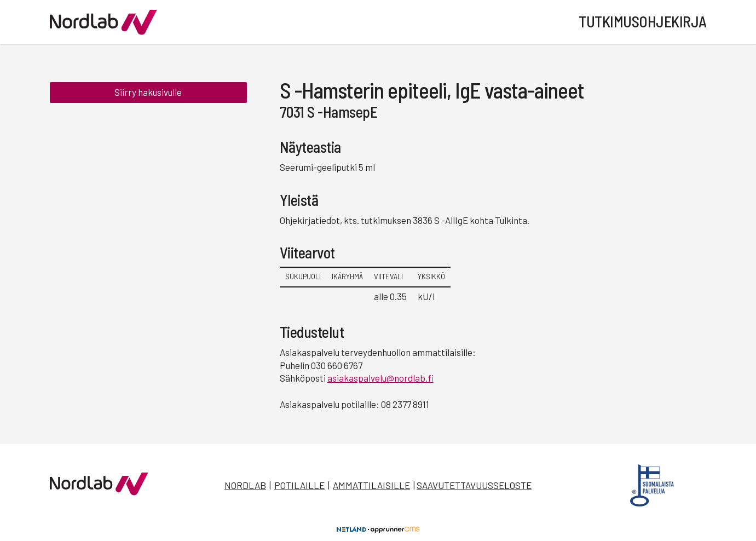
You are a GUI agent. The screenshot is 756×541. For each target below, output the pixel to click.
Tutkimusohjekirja (643, 21)
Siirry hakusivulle (148, 92)
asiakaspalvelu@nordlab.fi (380, 378)
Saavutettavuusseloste (474, 485)
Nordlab (245, 485)
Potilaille (299, 485)
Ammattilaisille (371, 485)
